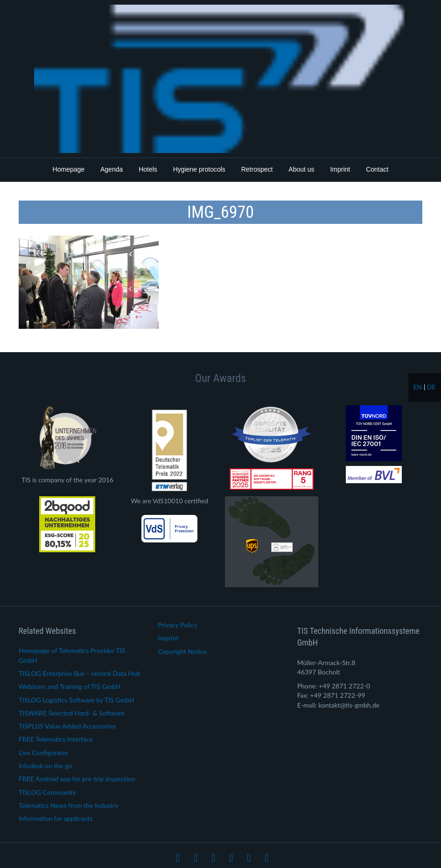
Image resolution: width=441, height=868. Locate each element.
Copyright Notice (182, 651)
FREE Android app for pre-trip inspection (77, 779)
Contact (377, 169)
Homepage (69, 169)
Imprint (340, 169)
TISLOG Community (47, 792)
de (431, 387)
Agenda (112, 169)
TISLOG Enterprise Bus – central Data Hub (80, 673)
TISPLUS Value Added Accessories (67, 726)
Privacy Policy (177, 625)
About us (301, 169)
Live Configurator (43, 753)
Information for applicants (56, 818)
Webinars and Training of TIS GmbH (70, 686)
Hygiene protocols (199, 169)
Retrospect (257, 169)
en (417, 387)
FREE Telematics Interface (56, 739)
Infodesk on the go (45, 766)
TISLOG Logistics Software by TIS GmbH (76, 700)
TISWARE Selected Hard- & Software (72, 713)
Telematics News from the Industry (69, 805)
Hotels (148, 169)
